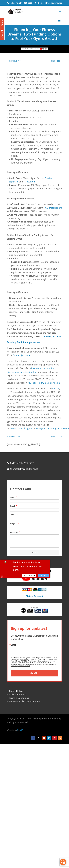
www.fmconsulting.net (21, 428)
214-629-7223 (26, 3)
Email (14, 645)
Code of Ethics (16, 691)
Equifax (49, 178)
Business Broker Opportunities (25, 701)
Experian (13, 182)
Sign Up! (34, 673)
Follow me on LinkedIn (49, 383)
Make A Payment (17, 694)
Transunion (29, 182)
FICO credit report (53, 208)
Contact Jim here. (52, 336)
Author (56, 389)
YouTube (32, 383)
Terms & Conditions (19, 698)
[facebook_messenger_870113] (63, 862)
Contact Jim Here (21, 355)
